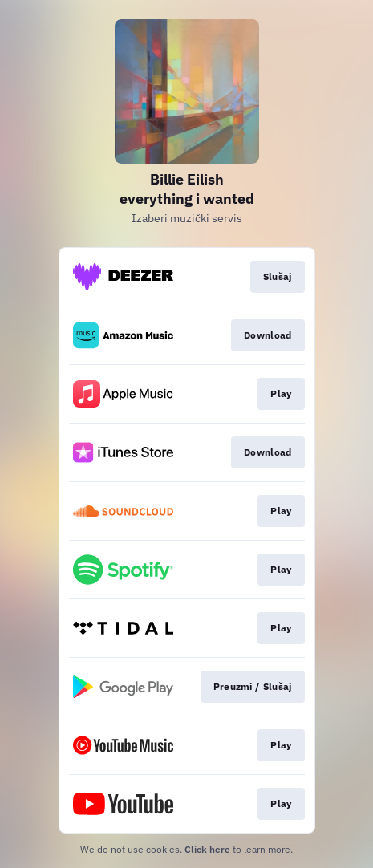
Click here (207, 849)
